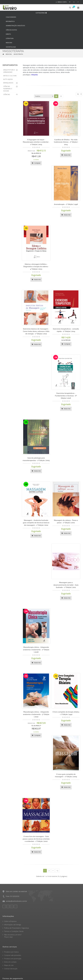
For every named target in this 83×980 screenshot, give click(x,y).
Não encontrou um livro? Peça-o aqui (12, 936)
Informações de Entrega (13, 925)
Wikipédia (35, 75)
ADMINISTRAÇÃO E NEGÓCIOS (15, 26)
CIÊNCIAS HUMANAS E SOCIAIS (8, 89)
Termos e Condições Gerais (14, 931)
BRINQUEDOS (8, 83)
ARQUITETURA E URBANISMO (9, 71)
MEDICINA (9, 43)
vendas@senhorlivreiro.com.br (16, 901)
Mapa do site (9, 965)
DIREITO (8, 34)
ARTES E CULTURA (10, 76)
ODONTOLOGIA (11, 47)
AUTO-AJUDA (8, 79)
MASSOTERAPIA (18, 54)
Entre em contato (10, 962)
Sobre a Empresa (10, 921)
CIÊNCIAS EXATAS (11, 30)
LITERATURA (10, 38)
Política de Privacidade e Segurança (17, 928)
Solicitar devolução (11, 969)
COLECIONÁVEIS (11, 17)
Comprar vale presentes (13, 955)
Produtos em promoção (13, 959)
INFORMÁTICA (10, 21)
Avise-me (66, 155)
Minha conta (61, 2)
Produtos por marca (11, 952)
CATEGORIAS (41, 13)
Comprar (36, 163)
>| (57, 871)
